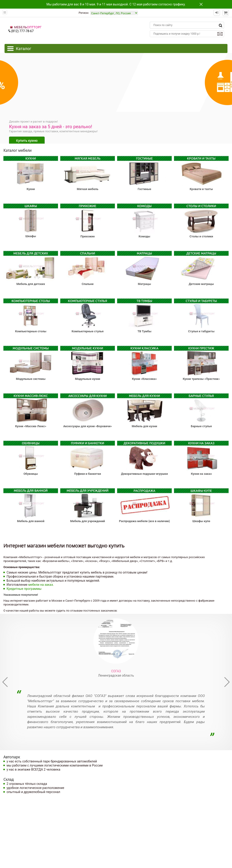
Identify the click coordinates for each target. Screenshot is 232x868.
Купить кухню (27, 141)
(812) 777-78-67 (21, 31)
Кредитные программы (24, 589)
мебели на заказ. (41, 585)
